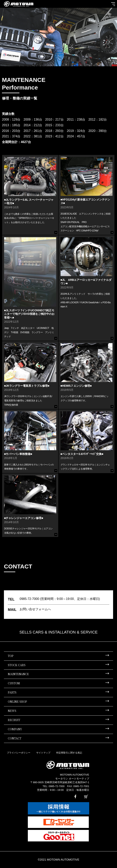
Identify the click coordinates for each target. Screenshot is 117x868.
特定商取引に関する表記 (69, 753)
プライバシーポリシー (19, 753)
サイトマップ (43, 753)
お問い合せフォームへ (35, 609)
